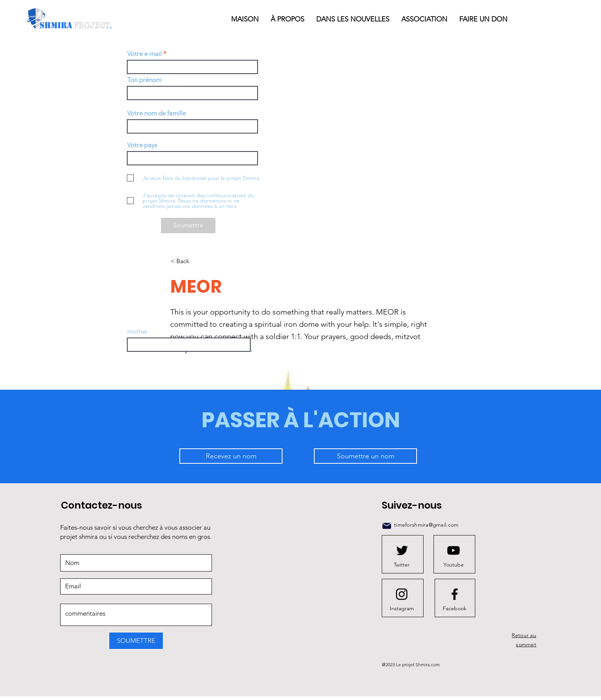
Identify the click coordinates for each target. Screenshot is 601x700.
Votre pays (142, 145)
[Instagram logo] (402, 594)
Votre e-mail (145, 54)
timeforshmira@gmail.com (426, 525)
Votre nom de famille (157, 113)
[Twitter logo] (402, 550)
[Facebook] (455, 608)
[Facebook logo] (455, 594)
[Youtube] (453, 565)
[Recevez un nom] (231, 456)
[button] (353, 19)
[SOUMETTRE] (136, 641)
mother (138, 332)
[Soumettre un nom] (365, 456)
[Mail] (387, 526)
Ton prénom (144, 80)
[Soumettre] (188, 226)
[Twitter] (402, 565)
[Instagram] (402, 608)
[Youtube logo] (453, 550)
